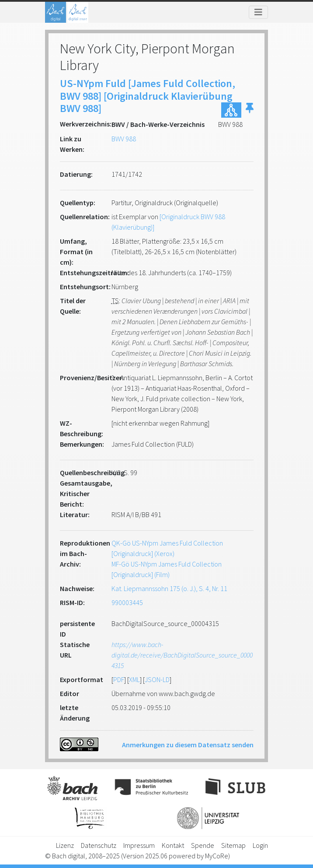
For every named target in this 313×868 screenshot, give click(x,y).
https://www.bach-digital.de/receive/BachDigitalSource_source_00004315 (182, 655)
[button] (250, 110)
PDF (119, 679)
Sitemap (233, 845)
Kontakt (173, 845)
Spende (203, 845)
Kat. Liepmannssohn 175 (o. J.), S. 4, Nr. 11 (169, 588)
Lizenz (65, 845)
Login (260, 845)
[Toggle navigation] (258, 12)
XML (134, 679)
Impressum (139, 845)
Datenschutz (99, 845)
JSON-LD (157, 679)
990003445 (127, 602)
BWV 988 (124, 139)
